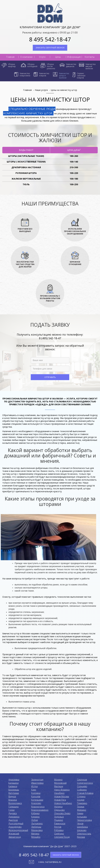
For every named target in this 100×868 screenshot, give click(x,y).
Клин (34, 790)
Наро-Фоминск (62, 790)
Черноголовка (84, 820)
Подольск (59, 817)
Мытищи (59, 786)
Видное (12, 796)
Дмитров (13, 820)
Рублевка (59, 830)
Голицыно (14, 807)
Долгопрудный (16, 823)
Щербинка (82, 827)
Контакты (90, 57)
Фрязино (82, 810)
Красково (36, 803)
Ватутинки (14, 793)
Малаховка (37, 830)
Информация (74, 57)
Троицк (81, 807)
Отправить (50, 377)
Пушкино (59, 820)
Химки (80, 813)
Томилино (82, 803)
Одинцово (59, 810)
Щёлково (82, 830)
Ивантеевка (37, 783)
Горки (11, 810)
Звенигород (15, 837)
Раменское (60, 823)
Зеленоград (37, 780)
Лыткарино (37, 823)
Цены (58, 57)
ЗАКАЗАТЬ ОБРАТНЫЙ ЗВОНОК (50, 48)
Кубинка (35, 813)
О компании (26, 57)
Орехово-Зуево (62, 813)
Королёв (36, 796)
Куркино (35, 817)
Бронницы (14, 790)
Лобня (35, 820)
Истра (34, 786)
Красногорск (38, 807)
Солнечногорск (85, 783)
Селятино (59, 834)
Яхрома (81, 837)
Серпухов (82, 780)
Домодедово (15, 827)
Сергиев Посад (62, 837)
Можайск (36, 837)
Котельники (37, 800)
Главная (10, 57)
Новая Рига (60, 800)
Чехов (80, 823)
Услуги (42, 57)
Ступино (81, 796)
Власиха (13, 800)
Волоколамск (15, 803)
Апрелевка (14, 780)
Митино (35, 834)
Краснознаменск (40, 810)
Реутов (58, 827)
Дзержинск (14, 817)
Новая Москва (62, 796)
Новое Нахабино (63, 803)
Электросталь (84, 834)
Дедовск (13, 813)
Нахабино (59, 793)
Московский (60, 783)
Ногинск (58, 807)
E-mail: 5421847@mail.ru (50, 862)
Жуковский (14, 834)
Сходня (81, 800)
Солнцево (82, 786)
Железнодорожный (18, 830)
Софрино (82, 790)
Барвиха (13, 786)
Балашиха (13, 783)
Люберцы (36, 827)
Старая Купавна (85, 793)
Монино (58, 780)
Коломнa (36, 793)
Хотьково (82, 817)
